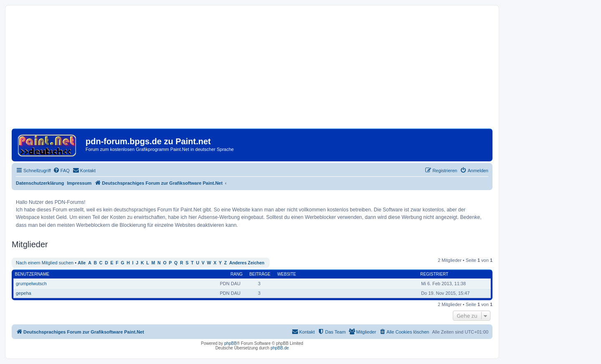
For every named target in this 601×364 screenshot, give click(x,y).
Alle (82, 263)
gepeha (24, 293)
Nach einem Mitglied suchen (45, 263)
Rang (236, 274)
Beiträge (260, 274)
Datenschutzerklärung (40, 183)
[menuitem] (61, 171)
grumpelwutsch (31, 284)
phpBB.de (280, 348)
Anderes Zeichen (247, 263)
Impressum (80, 183)
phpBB (230, 343)
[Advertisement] (252, 70)
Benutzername (32, 274)
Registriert (434, 274)
